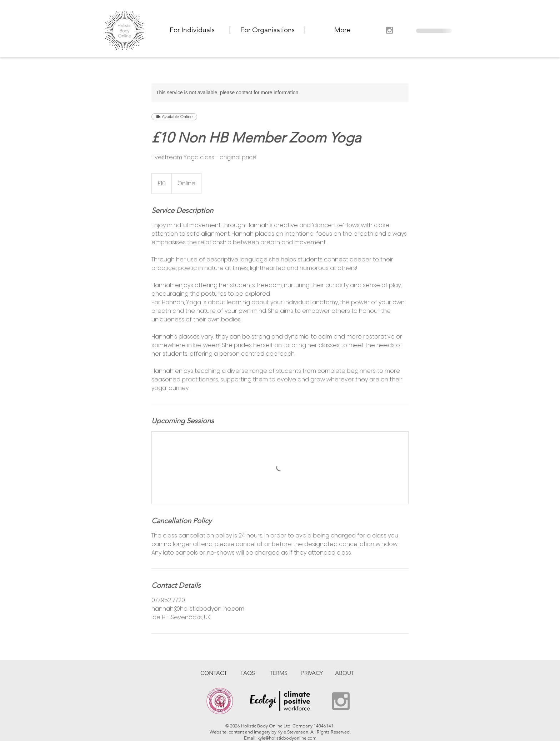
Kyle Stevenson (293, 732)
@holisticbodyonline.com (291, 738)
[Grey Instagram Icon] (389, 30)
